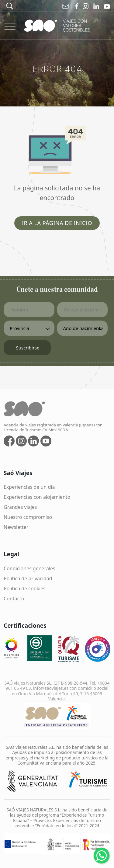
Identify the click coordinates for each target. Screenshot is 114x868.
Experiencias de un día (29, 487)
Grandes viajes (20, 507)
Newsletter (16, 527)
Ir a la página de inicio (57, 223)
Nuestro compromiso (28, 517)
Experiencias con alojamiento (37, 497)
